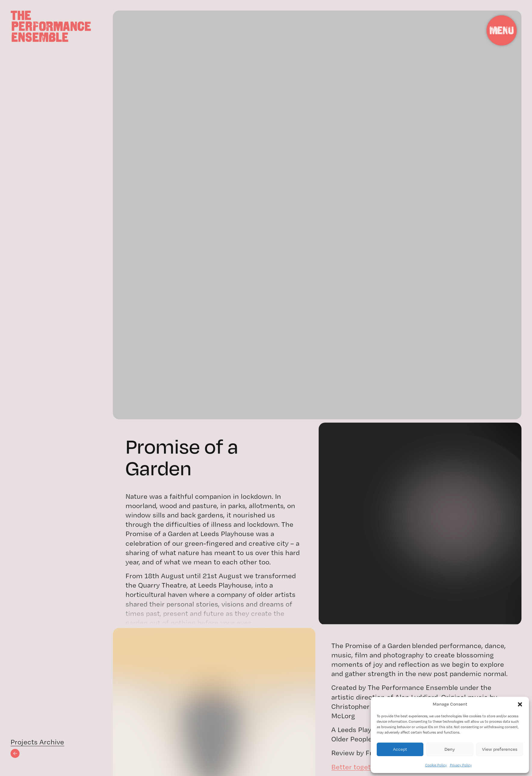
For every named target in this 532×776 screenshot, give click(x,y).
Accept (400, 749)
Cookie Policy (436, 765)
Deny (450, 749)
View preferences (500, 749)
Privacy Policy (461, 765)
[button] (520, 704)
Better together (356, 767)
